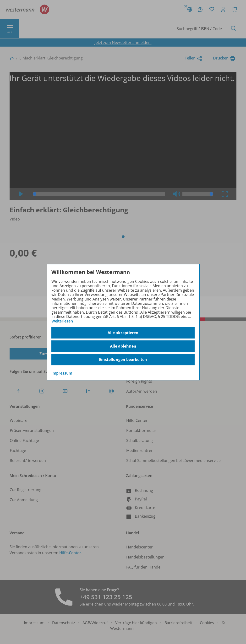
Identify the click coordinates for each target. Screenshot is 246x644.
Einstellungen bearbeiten (123, 360)
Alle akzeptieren (123, 333)
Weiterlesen (62, 321)
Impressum (62, 373)
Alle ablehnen (123, 346)
